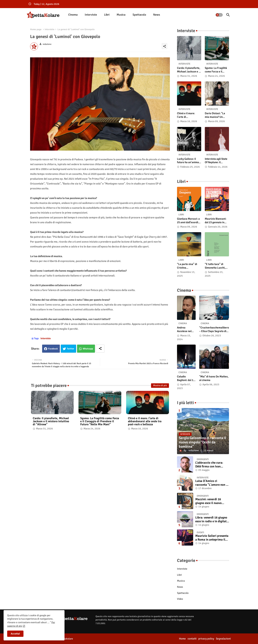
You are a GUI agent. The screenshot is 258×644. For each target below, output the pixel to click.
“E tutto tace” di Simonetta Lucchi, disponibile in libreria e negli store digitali (217, 266)
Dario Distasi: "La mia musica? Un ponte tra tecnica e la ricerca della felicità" (217, 115)
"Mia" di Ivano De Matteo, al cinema (214, 378)
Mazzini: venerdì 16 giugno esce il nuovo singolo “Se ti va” (208, 501)
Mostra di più (160, 385)
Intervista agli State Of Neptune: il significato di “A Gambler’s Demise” (216, 161)
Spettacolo (139, 15)
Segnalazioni (223, 639)
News (157, 15)
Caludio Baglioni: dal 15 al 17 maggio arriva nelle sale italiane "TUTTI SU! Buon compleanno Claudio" (186, 378)
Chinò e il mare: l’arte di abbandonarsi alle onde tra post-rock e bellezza (145, 421)
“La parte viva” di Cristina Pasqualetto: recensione (187, 266)
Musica (121, 15)
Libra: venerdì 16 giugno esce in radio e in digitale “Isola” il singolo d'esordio (212, 519)
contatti (192, 639)
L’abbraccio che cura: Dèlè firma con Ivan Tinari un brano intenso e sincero (212, 465)
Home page (36, 29)
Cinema (73, 15)
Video (180, 599)
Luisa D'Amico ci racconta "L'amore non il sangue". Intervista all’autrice (212, 483)
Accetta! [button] (15, 634)
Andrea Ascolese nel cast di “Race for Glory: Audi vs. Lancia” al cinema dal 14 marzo (185, 329)
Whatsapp (88, 349)
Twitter (71, 349)
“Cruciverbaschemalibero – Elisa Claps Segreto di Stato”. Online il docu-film (214, 329)
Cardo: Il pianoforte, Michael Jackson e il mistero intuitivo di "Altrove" (51, 421)
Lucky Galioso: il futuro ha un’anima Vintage (188, 161)
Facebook (53, 349)
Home (182, 639)
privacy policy (206, 639)
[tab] (73, 15)
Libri (107, 15)
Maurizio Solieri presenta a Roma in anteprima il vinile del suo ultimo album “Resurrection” (212, 538)
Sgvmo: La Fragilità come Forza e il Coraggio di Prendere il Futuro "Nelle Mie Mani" (100, 421)
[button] (219, 15)
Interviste (91, 15)
